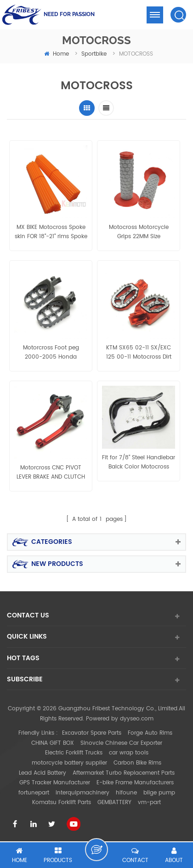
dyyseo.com (137, 719)
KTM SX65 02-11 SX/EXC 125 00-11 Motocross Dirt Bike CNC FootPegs (139, 353)
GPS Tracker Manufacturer (55, 783)
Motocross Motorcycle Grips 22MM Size (139, 232)
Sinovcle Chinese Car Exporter (121, 743)
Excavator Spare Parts (92, 733)
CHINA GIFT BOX (53, 743)
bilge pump (159, 793)
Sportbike (94, 54)
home (57, 54)
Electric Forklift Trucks (74, 753)
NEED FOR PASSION (69, 14)
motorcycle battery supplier (69, 763)
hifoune (126, 793)
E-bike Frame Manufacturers (135, 783)
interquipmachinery (82, 793)
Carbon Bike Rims (137, 763)
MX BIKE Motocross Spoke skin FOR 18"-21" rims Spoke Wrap (51, 232)
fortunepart (34, 793)
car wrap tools (129, 753)
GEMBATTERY (114, 802)
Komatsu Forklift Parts (62, 802)
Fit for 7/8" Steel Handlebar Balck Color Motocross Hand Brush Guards (139, 463)
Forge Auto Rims (150, 733)
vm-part (149, 802)
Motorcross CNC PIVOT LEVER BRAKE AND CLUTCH (51, 472)
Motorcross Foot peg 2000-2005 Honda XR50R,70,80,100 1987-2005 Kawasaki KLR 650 (51, 353)
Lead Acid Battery (43, 773)
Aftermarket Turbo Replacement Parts (124, 773)
